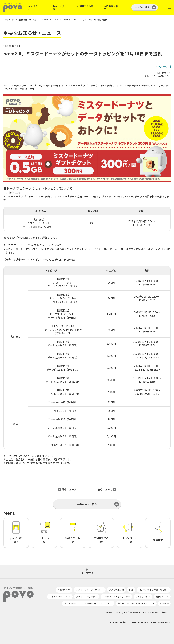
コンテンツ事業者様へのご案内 (154, 590)
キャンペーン (162, 67)
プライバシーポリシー (60, 597)
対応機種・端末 (111, 7)
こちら (54, 238)
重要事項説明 (64, 590)
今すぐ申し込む (142, 7)
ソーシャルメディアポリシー (116, 597)
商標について (162, 597)
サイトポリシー (143, 597)
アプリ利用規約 (116, 590)
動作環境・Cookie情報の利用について (136, 603)
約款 (131, 590)
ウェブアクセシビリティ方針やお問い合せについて (88, 603)
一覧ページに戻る (87, 504)
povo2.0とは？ (34, 7)
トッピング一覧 (60, 7)
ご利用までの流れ (85, 7)
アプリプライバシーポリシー (90, 590)
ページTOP (87, 573)
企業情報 (164, 603)
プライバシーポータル (87, 597)
